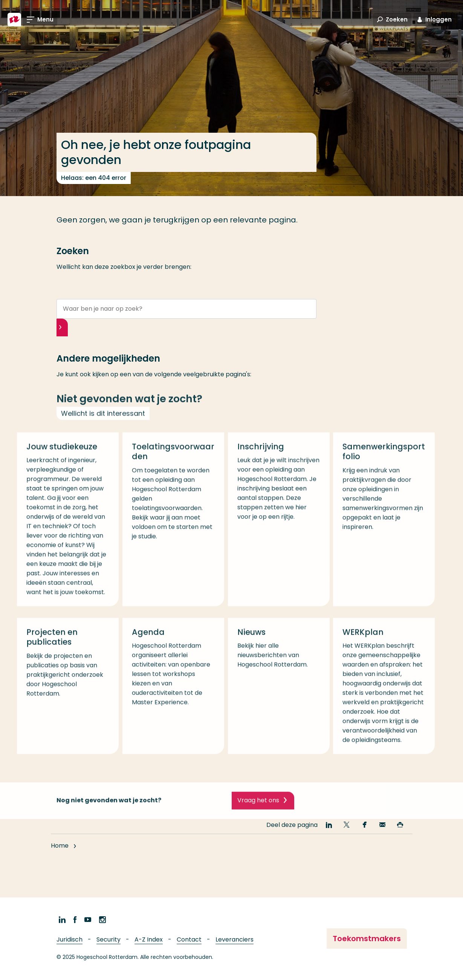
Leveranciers (235, 939)
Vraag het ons (258, 808)
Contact (189, 939)
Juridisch (70, 939)
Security (108, 939)
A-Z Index (149, 939)
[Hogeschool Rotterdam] (14, 20)
